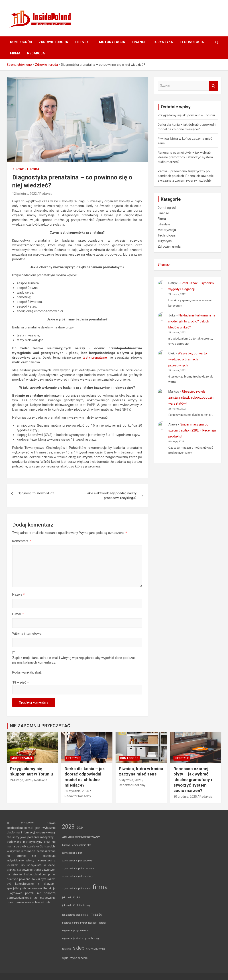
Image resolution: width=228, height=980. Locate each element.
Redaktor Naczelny (78, 796)
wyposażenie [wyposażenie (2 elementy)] (79, 958)
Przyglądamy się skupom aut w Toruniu (186, 115)
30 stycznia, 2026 (77, 791)
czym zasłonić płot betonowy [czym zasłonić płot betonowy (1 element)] (77, 861)
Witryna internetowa (27, 634)
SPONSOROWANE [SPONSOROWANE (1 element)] (96, 949)
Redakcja (36, 53)
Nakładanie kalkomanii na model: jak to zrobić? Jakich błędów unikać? (192, 321)
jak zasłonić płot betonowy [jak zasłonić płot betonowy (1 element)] (76, 905)
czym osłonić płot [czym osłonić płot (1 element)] (81, 845)
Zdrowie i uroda (53, 42)
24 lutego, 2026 (21, 780)
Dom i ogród (21, 42)
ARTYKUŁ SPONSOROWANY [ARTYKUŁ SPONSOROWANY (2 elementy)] (81, 837)
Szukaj (214, 86)
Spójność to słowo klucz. (36, 493)
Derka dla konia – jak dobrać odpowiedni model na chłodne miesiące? (85, 777)
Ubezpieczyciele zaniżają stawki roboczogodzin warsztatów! (191, 398)
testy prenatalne (95, 358)
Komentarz (22, 541)
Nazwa (18, 594)
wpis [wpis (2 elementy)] (65, 958)
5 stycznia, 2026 (130, 780)
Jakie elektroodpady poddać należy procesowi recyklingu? (111, 496)
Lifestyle (84, 42)
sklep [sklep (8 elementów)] (79, 948)
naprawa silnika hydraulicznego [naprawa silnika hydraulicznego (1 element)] (79, 923)
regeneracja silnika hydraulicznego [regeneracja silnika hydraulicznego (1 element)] (81, 938)
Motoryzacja (112, 42)
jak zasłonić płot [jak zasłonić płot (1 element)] (71, 898)
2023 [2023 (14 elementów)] (68, 827)
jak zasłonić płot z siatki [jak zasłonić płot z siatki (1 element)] (75, 915)
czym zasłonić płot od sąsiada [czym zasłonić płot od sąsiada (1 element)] (78, 868)
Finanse (139, 42)
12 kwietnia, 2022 (24, 194)
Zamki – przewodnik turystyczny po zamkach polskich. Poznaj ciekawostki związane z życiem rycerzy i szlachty (186, 176)
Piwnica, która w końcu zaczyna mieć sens (141, 771)
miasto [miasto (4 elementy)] (96, 914)
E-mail (18, 614)
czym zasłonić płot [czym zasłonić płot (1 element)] (72, 853)
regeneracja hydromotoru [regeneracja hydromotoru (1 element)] (75, 931)
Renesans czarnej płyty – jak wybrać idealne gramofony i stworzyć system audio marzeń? (185, 157)
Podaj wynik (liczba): (27, 672)
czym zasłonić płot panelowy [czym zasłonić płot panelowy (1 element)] (77, 876)
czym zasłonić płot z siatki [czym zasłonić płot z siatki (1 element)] (76, 888)
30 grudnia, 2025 (185, 797)
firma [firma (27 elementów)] (100, 887)
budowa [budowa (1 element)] (66, 845)
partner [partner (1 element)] (102, 923)
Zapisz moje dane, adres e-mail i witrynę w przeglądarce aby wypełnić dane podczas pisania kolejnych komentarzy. (74, 660)
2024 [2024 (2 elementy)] (80, 827)
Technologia (192, 42)
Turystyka (163, 42)
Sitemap (164, 264)
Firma (15, 53)
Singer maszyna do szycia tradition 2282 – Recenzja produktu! (192, 430)
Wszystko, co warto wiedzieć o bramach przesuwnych (188, 359)
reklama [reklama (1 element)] (67, 949)
